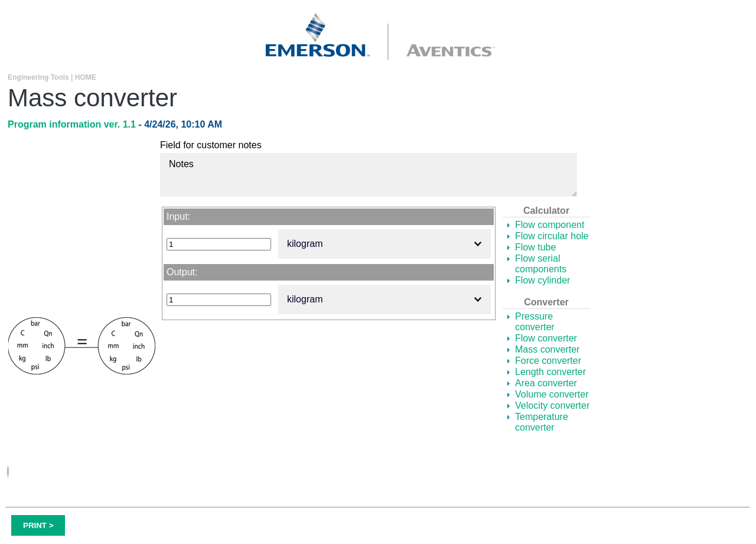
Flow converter (546, 338)
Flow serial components (541, 264)
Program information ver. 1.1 (73, 124)
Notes (369, 175)
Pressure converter (535, 322)
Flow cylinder (542, 280)
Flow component (550, 225)
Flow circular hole (552, 236)
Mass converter (547, 349)
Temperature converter (542, 422)
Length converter (550, 372)
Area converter (546, 383)
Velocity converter (552, 405)
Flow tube (535, 247)
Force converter (548, 361)
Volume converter (552, 394)
